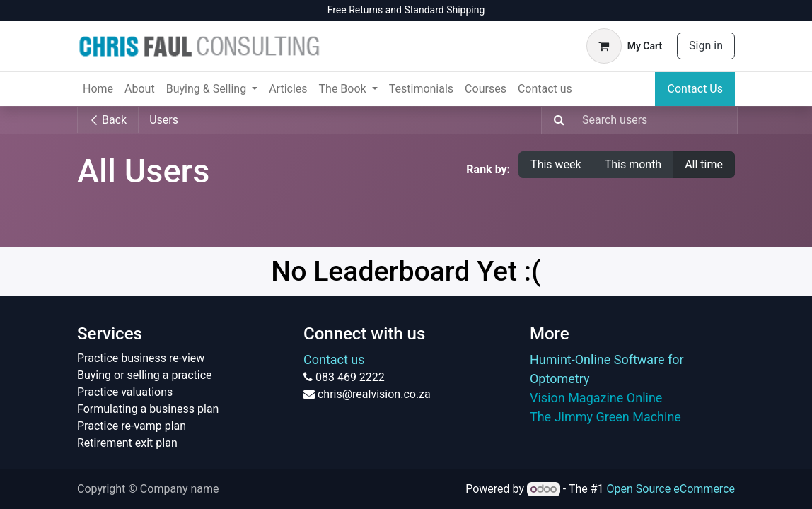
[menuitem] (98, 89)
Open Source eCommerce (671, 489)
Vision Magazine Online (596, 398)
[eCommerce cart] (624, 46)
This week (556, 164)
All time (704, 164)
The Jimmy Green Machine (605, 417)
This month (633, 164)
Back (108, 120)
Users (164, 120)
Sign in (706, 46)
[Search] (555, 120)
